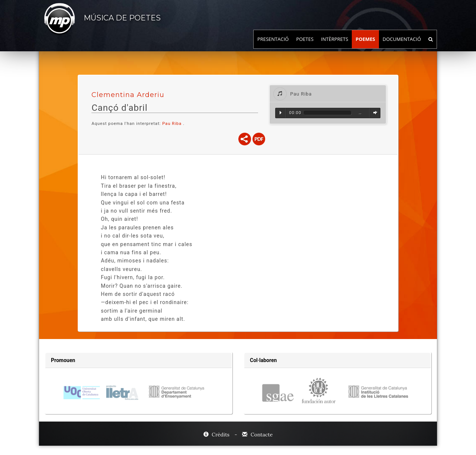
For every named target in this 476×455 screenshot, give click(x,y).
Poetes (305, 46)
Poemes (365, 46)
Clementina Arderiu (128, 95)
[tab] (328, 93)
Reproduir (281, 113)
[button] (328, 93)
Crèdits (217, 435)
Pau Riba (172, 124)
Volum (374, 113)
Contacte (257, 435)
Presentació (273, 46)
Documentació (402, 46)
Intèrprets (335, 46)
